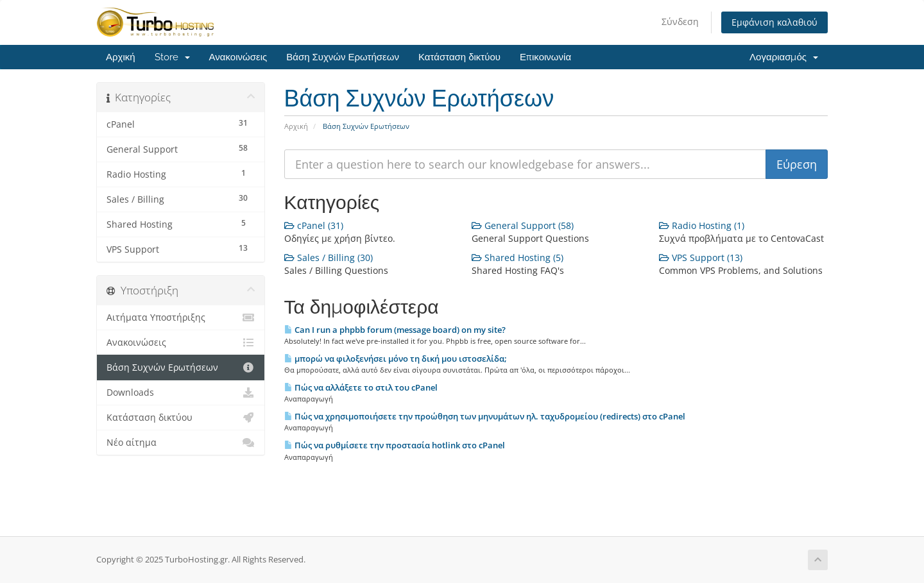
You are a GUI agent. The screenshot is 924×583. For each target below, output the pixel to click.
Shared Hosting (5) (518, 258)
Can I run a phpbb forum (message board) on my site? (395, 330)
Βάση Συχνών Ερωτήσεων (343, 57)
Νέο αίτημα (181, 443)
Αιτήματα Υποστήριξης (181, 317)
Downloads (181, 393)
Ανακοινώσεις (238, 57)
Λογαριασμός (784, 57)
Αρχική (121, 57)
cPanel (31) (314, 225)
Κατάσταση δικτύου (459, 57)
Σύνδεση (680, 21)
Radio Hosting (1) (702, 225)
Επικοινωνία (545, 57)
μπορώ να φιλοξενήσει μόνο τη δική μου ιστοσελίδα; (396, 359)
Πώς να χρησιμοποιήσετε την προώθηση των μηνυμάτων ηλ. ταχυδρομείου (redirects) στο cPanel (485, 416)
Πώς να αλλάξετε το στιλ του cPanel (361, 387)
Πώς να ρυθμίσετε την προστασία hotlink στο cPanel (395, 445)
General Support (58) (523, 225)
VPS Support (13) (701, 258)
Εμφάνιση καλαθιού (774, 22)
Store (172, 57)
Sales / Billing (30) (329, 258)
